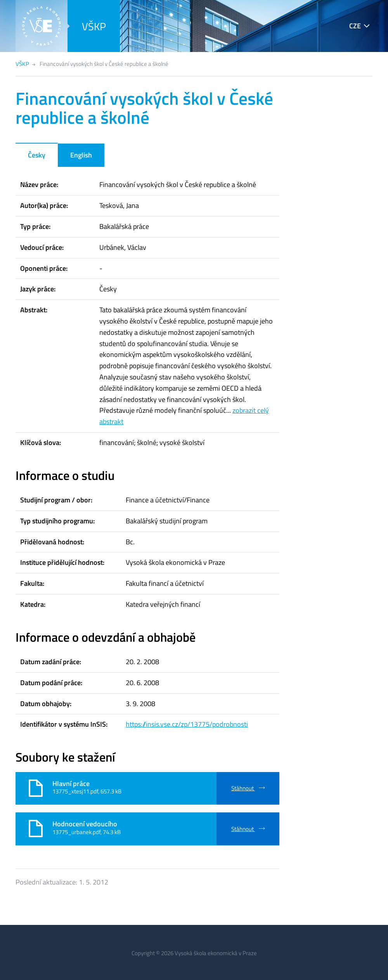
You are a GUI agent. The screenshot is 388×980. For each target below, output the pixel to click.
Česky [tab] (37, 155)
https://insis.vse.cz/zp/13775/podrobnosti (187, 724)
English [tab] (81, 155)
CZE (355, 26)
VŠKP (94, 26)
